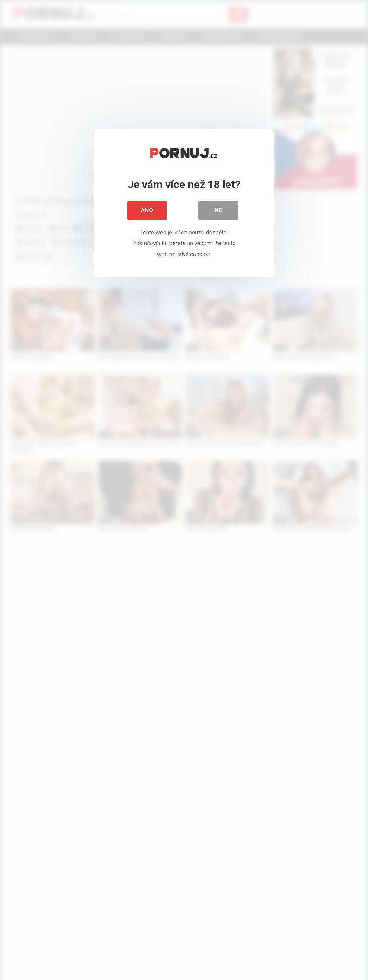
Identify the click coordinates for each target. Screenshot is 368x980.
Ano (147, 212)
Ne (218, 212)
